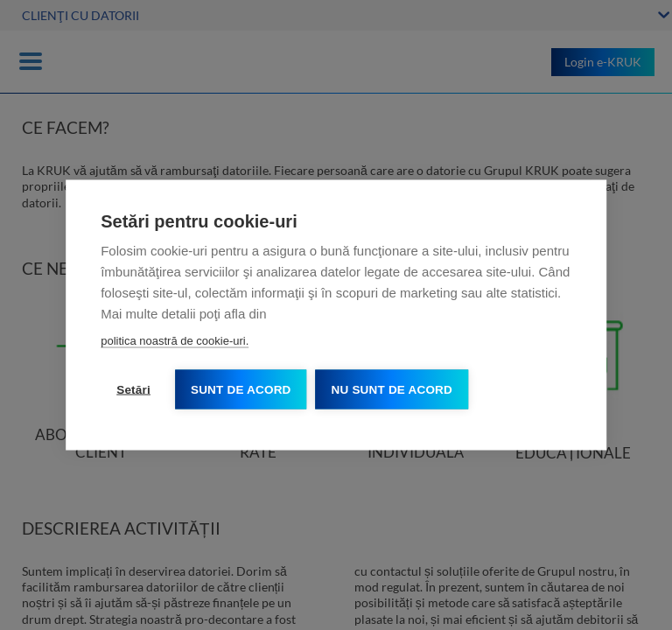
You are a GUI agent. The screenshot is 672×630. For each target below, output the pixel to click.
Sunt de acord (241, 390)
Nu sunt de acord (392, 390)
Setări (133, 390)
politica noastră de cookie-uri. (175, 341)
